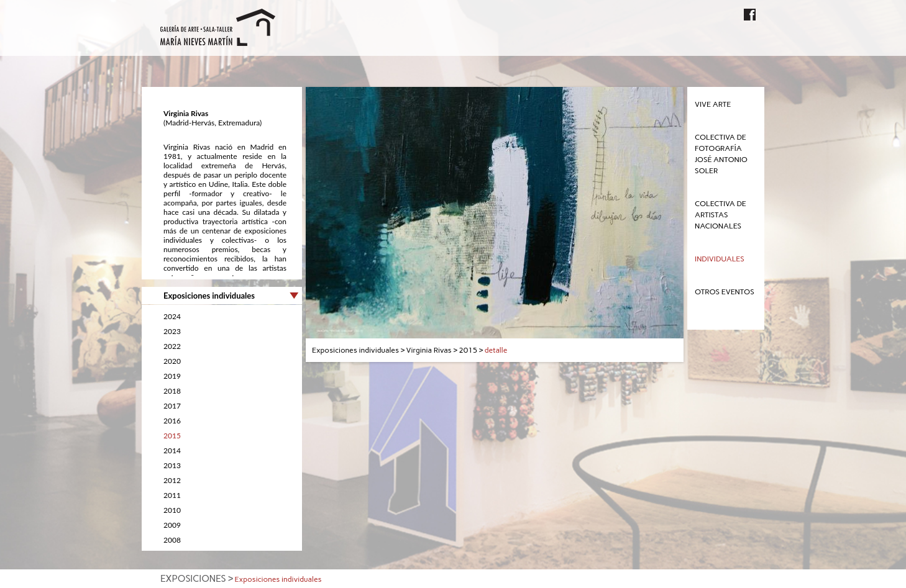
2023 (172, 331)
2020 (172, 361)
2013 (172, 465)
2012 (172, 480)
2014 (172, 450)
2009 (172, 525)
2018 (172, 391)
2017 (172, 406)
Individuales (720, 259)
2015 (172, 436)
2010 (172, 510)
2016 (172, 421)
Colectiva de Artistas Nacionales (721, 215)
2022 (172, 346)
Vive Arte (713, 104)
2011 (172, 495)
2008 (172, 540)
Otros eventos (725, 292)
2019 (172, 376)
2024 (172, 316)
